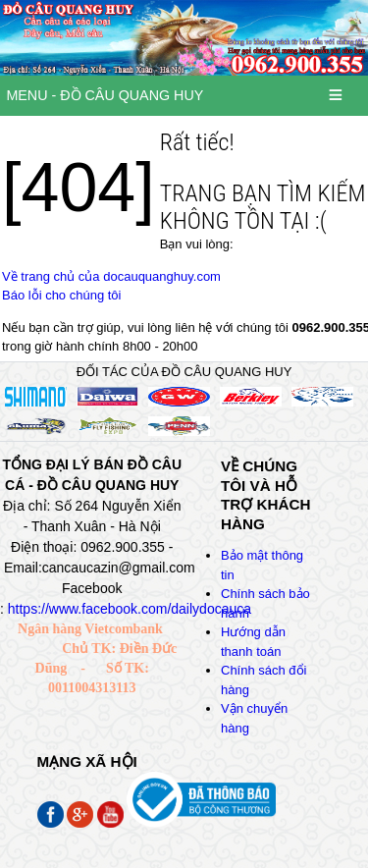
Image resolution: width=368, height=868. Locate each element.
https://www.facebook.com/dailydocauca (130, 609)
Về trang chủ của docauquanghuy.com (111, 276)
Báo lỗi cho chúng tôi (61, 295)
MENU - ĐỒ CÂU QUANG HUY (105, 95)
